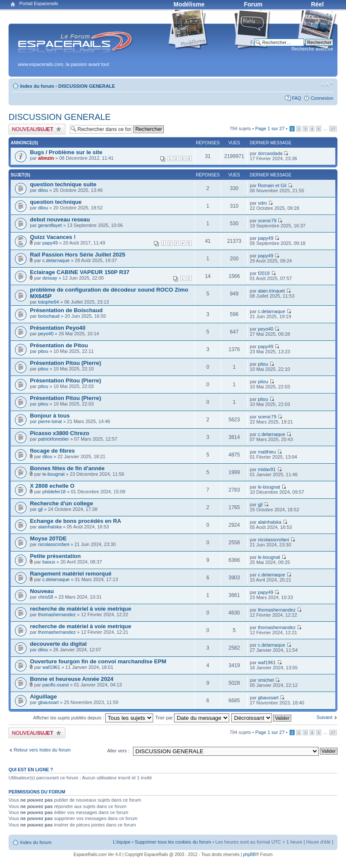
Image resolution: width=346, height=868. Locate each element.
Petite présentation (55, 556)
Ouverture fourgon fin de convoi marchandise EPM (98, 661)
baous (49, 562)
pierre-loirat (50, 421)
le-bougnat (53, 474)
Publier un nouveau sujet (37, 129)
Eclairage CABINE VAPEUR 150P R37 (80, 272)
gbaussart (48, 702)
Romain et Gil (272, 185)
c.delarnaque (56, 260)
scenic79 (267, 221)
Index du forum (37, 86)
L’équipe (122, 842)
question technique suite (63, 184)
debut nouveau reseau (60, 219)
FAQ (296, 98)
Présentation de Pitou (59, 345)
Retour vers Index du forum (42, 750)
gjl (40, 509)
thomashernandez (57, 614)
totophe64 (49, 302)
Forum (253, 4)
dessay (50, 278)
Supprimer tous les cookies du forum (173, 842)
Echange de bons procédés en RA (75, 521)
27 (333, 129)
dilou (43, 190)
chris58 (46, 597)
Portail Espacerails (39, 3)
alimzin (46, 158)
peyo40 (46, 334)
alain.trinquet (271, 291)
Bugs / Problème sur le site (66, 152)
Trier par (192, 718)
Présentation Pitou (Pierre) (65, 363)
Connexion (322, 98)
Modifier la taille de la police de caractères (327, 84)
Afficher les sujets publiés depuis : (93, 718)
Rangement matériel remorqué (71, 574)
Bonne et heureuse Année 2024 (72, 679)
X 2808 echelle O (52, 486)
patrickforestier (53, 439)
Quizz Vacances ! (53, 237)
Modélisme (189, 4)
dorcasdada (270, 153)
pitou (43, 351)
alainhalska (50, 527)
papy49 (50, 243)
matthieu (267, 452)
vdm (262, 203)
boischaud (49, 316)
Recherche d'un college (62, 503)
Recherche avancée (312, 49)
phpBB (249, 855)
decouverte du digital (58, 644)
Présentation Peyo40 (58, 328)
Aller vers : (118, 751)
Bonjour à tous (50, 416)
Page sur (270, 128)
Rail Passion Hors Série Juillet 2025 (78, 255)
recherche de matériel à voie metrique (81, 609)
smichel (266, 680)
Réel (317, 4)
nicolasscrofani (54, 544)
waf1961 (51, 667)
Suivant (324, 717)
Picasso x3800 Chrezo (60, 433)
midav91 (267, 469)
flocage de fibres (52, 451)
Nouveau (42, 591)
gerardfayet (50, 225)
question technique (56, 202)
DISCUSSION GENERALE (87, 86)
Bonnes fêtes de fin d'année (67, 468)
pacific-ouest (56, 685)
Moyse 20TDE (48, 538)
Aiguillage (43, 696)
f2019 (264, 273)
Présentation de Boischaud (66, 310)
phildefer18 (54, 492)
